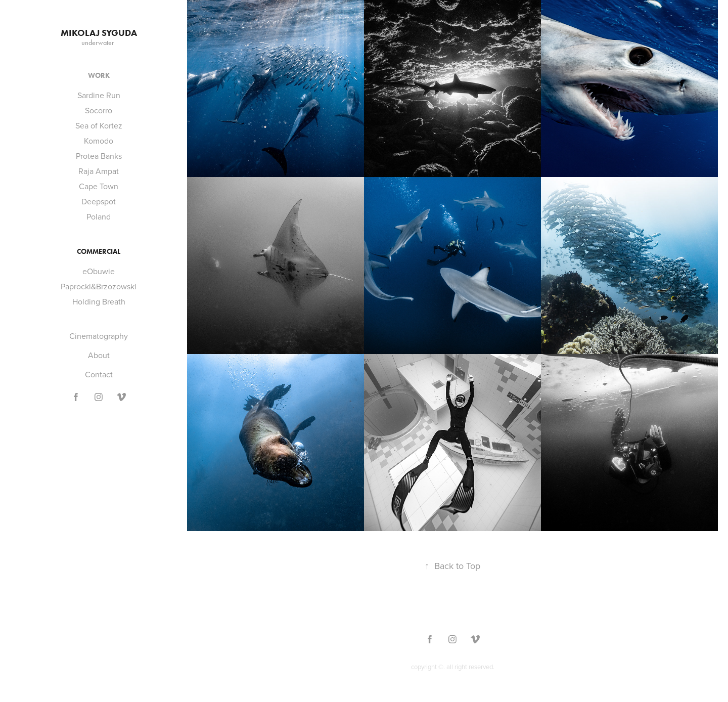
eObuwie (99, 271)
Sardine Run (99, 95)
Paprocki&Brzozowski (99, 286)
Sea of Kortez (99, 125)
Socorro (99, 110)
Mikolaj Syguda (99, 33)
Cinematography (99, 336)
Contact (99, 374)
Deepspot (99, 201)
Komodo (99, 141)
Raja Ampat (99, 171)
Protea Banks (99, 156)
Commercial (99, 252)
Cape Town (99, 186)
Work (99, 76)
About (99, 355)
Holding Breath (99, 301)
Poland (99, 216)
